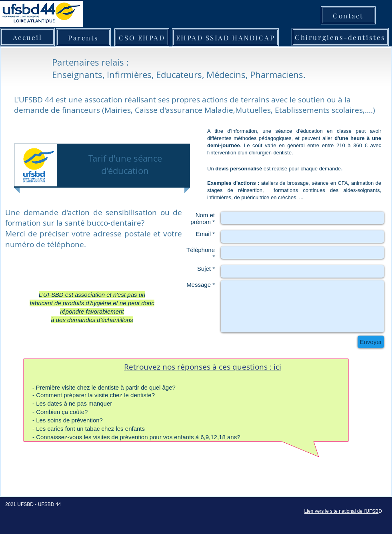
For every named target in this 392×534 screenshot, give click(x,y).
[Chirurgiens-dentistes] (340, 37)
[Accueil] (27, 37)
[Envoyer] (371, 342)
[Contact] (348, 15)
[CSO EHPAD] (142, 37)
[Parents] (83, 37)
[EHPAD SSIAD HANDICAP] (225, 37)
